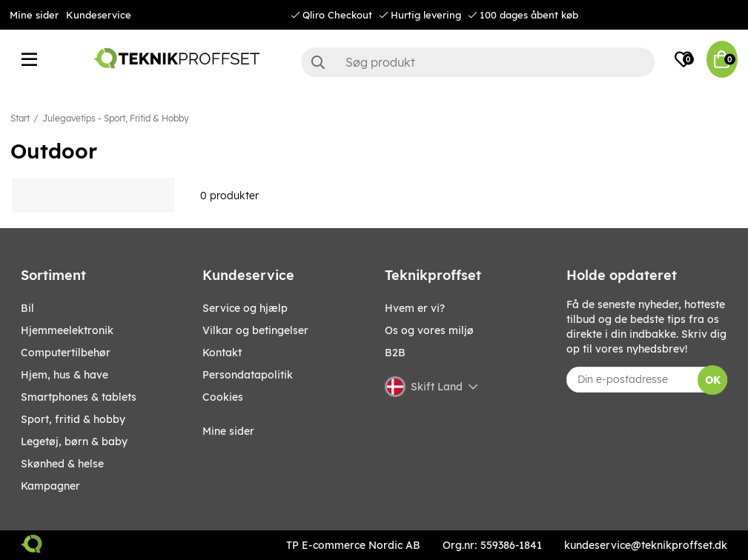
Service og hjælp (245, 308)
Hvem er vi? (415, 308)
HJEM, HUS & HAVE (64, 375)
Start (20, 118)
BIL (27, 308)
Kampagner (50, 486)
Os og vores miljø (429, 330)
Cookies (223, 397)
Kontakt (222, 353)
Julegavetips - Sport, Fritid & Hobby (116, 118)
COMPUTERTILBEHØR (66, 353)
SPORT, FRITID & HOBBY (73, 419)
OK (713, 380)
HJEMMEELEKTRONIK (67, 330)
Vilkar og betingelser (255, 330)
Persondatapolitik (248, 375)
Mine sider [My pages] (228, 431)
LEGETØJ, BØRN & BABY (74, 441)
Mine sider (34, 15)
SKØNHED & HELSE (62, 464)
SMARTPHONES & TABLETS (79, 397)
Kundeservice (99, 15)
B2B (395, 353)
